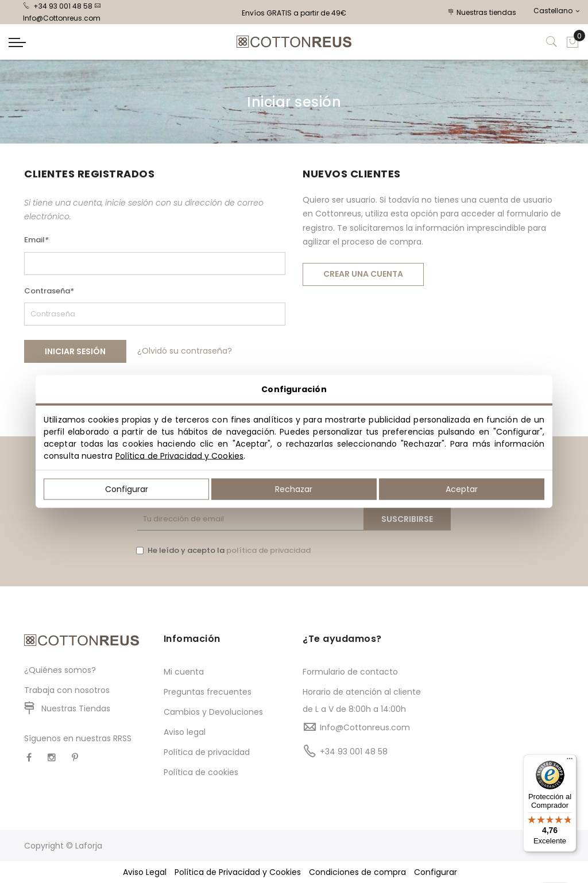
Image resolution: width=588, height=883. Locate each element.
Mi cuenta (184, 672)
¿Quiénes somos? (60, 670)
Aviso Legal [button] (145, 872)
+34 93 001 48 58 (58, 6)
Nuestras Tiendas (76, 708)
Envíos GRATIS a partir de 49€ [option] (294, 13)
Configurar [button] (436, 872)
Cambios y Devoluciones (213, 712)
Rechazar (294, 489)
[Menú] (570, 761)
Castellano (556, 11)
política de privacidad (268, 550)
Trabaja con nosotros (67, 690)
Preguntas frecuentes (208, 692)
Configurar (127, 489)
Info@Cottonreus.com (365, 727)
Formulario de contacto (350, 672)
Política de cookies (201, 772)
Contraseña (49, 291)
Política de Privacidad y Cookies (179, 456)
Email (36, 240)
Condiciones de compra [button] (357, 872)
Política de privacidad (207, 752)
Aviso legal (185, 732)
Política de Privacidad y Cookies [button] (238, 872)
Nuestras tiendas (482, 12)
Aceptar (462, 489)
